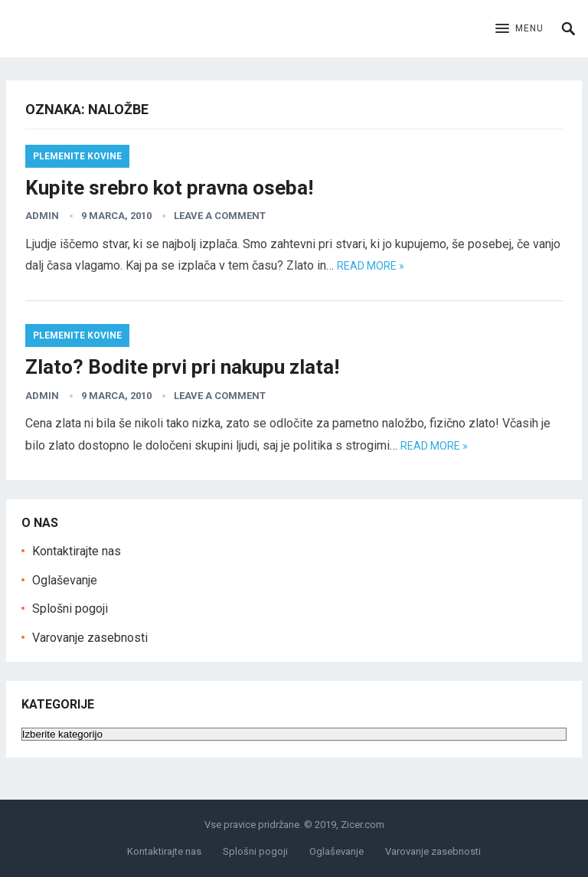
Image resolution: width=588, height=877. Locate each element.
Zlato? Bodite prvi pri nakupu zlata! (182, 367)
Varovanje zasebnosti (90, 638)
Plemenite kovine (77, 156)
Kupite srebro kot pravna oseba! (169, 188)
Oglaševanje (65, 580)
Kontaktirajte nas (77, 551)
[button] (519, 29)
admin (42, 216)
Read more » (371, 266)
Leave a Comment (220, 216)
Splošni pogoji (70, 609)
